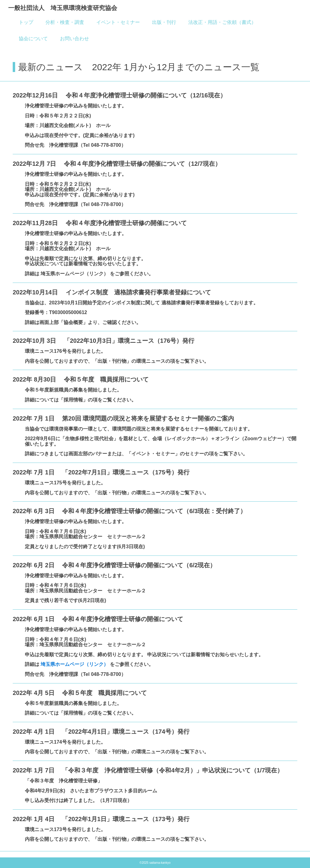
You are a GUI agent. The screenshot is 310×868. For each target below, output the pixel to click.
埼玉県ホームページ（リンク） (75, 664)
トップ (26, 22)
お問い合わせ (74, 39)
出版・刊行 (164, 22)
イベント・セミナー (118, 22)
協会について (33, 39)
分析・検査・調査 (65, 22)
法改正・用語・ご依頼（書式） (222, 22)
